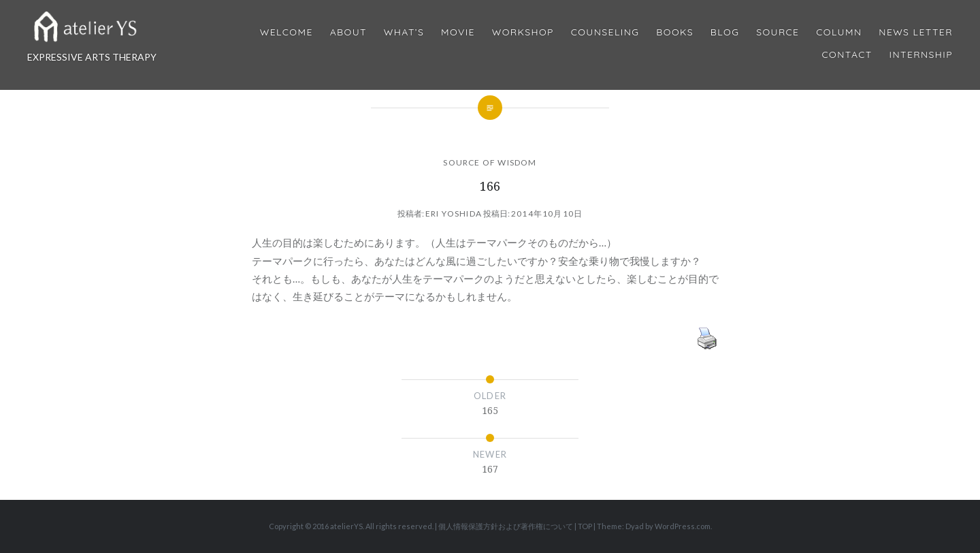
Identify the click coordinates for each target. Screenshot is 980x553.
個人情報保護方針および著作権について (506, 526)
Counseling (605, 32)
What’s (404, 32)
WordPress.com (683, 526)
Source (778, 32)
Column (839, 32)
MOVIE (458, 32)
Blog (725, 32)
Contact (847, 55)
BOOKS (675, 32)
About (348, 32)
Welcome (287, 32)
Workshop (523, 32)
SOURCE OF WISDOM (490, 162)
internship (921, 55)
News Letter (916, 32)
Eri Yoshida (454, 214)
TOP (585, 526)
